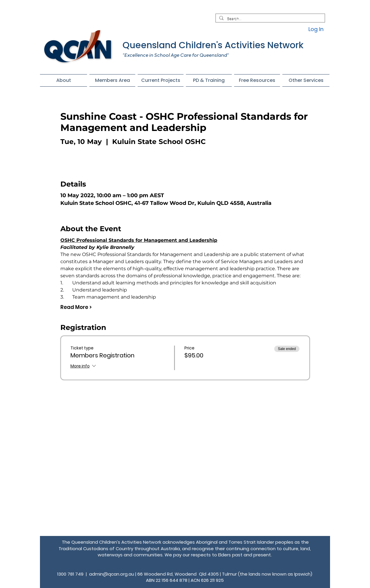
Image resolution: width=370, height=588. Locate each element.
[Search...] (270, 19)
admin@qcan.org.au (112, 574)
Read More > (76, 307)
